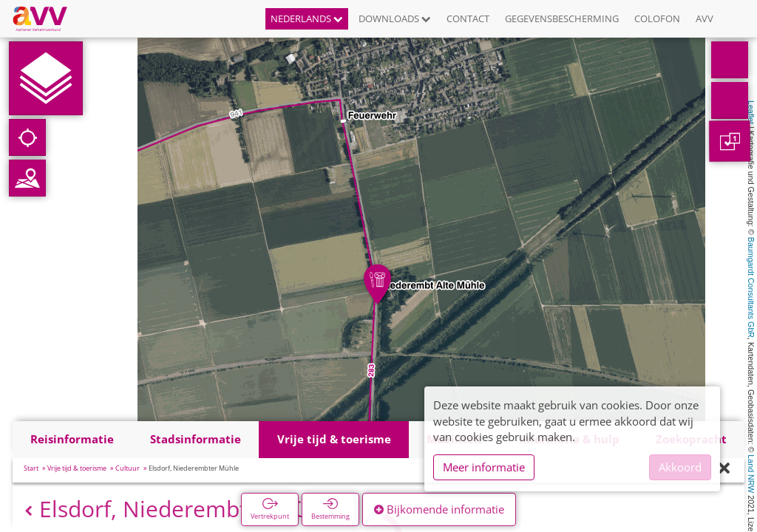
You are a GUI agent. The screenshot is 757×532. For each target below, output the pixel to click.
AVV (705, 18)
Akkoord (680, 467)
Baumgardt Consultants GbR (751, 287)
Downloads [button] (395, 18)
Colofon (657, 18)
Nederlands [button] (307, 18)
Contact (468, 18)
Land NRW (751, 474)
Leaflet (751, 112)
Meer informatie (484, 467)
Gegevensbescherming (562, 18)
